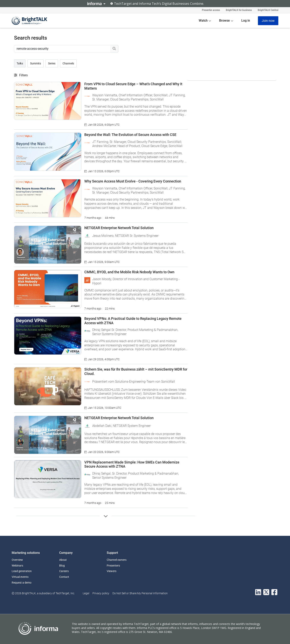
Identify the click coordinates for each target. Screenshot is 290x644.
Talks (20, 63)
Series (52, 63)
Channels (68, 63)
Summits (36, 63)
